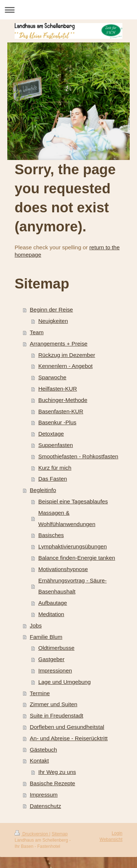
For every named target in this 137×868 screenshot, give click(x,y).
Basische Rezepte (53, 783)
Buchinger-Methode (63, 400)
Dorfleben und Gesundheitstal (67, 727)
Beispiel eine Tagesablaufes (73, 501)
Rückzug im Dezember (67, 355)
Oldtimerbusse (56, 648)
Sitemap (60, 834)
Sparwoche (52, 377)
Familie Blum (46, 637)
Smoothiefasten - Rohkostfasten (78, 456)
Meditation (51, 614)
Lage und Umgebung (65, 682)
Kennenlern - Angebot (66, 366)
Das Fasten (53, 479)
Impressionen (55, 670)
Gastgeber (52, 659)
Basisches (51, 535)
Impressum (44, 795)
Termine (40, 693)
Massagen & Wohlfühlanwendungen (67, 518)
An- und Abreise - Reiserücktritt (69, 738)
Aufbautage (53, 603)
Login (117, 833)
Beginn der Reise (52, 310)
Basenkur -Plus (57, 422)
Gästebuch (43, 750)
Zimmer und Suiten (54, 704)
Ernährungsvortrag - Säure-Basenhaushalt (73, 586)
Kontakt (39, 761)
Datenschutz (46, 806)
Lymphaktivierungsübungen (73, 546)
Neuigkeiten (53, 321)
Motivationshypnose (63, 569)
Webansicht (111, 839)
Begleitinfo (43, 490)
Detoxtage (51, 434)
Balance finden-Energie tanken (77, 558)
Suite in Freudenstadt (57, 716)
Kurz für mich (55, 468)
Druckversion (32, 834)
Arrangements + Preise (59, 344)
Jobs (36, 625)
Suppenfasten (56, 445)
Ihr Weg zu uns (57, 772)
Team (37, 332)
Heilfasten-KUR (58, 389)
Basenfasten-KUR (61, 411)
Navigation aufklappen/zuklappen (68, 10)
